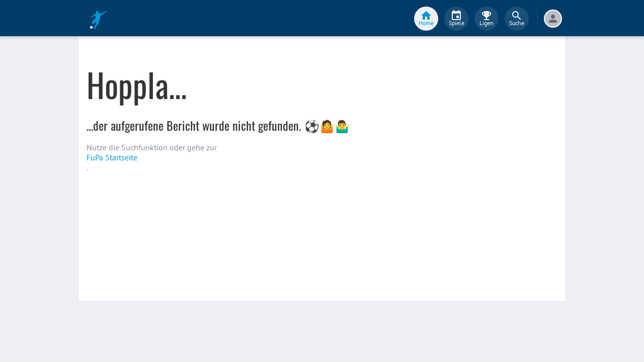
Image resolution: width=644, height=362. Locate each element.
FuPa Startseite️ (112, 157)
